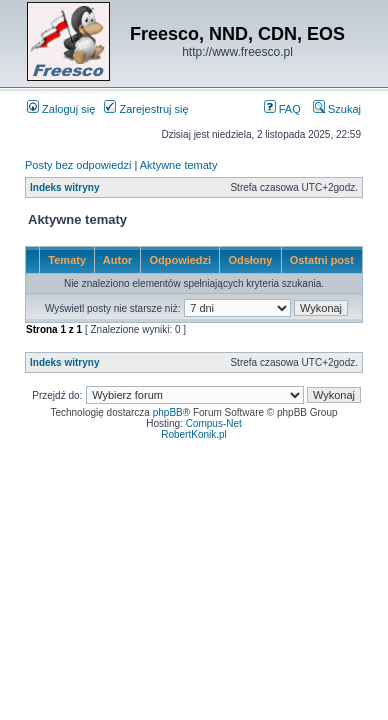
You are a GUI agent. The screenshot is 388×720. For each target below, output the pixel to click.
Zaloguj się (61, 109)
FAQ (282, 109)
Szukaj (337, 109)
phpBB (168, 412)
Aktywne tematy (179, 165)
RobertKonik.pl (194, 434)
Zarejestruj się (146, 109)
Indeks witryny (64, 187)
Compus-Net (214, 423)
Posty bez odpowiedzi (78, 165)
